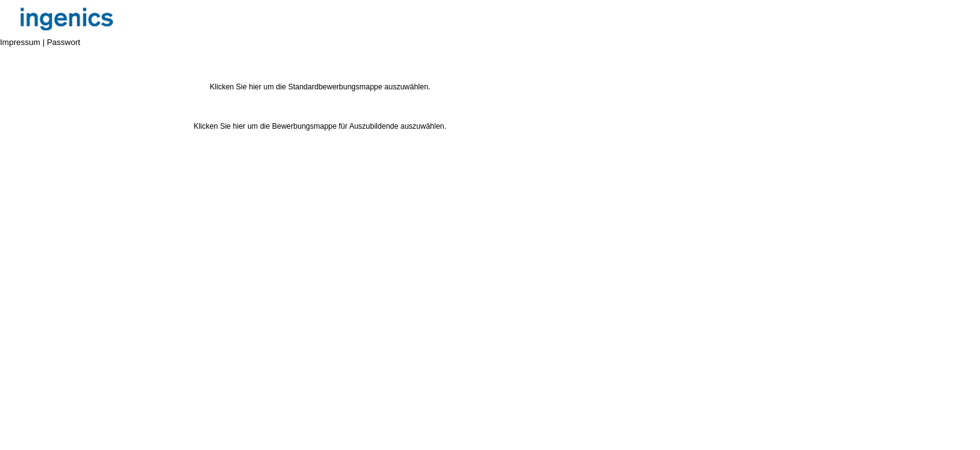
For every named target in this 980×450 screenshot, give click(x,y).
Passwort (63, 42)
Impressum (20, 42)
